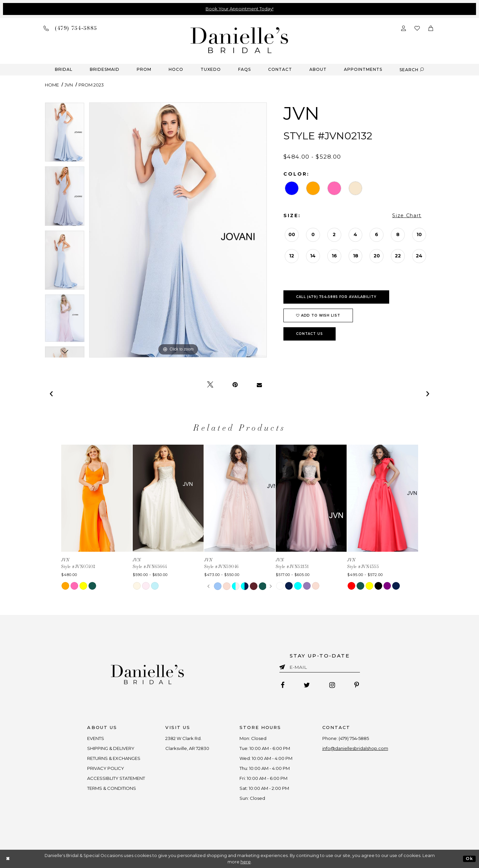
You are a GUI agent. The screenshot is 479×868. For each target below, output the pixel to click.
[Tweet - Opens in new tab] (210, 385)
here (246, 862)
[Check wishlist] (417, 28)
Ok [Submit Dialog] (469, 859)
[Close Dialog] (8, 859)
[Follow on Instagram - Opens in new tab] (332, 685)
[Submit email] (284, 666)
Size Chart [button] (407, 216)
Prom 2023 (91, 85)
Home (52, 85)
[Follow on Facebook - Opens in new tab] (283, 685)
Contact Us (310, 334)
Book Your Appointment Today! (239, 9)
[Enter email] (320, 668)
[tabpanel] (65, 135)
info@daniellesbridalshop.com (355, 748)
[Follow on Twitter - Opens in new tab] (307, 685)
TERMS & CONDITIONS (112, 788)
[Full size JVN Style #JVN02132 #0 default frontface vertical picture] (178, 230)
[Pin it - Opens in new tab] (235, 385)
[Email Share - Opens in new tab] (259, 385)
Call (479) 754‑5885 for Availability (336, 297)
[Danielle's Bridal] (239, 40)
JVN (69, 85)
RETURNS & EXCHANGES (114, 758)
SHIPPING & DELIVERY (111, 748)
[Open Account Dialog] (403, 28)
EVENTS (96, 738)
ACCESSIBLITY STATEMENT (116, 778)
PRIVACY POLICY (106, 768)
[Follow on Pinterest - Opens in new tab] (357, 685)
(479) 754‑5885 (354, 738)
